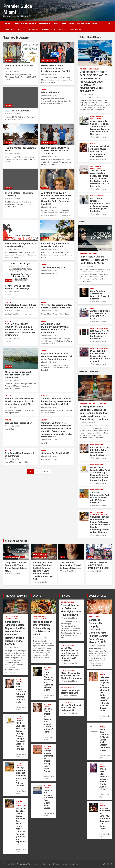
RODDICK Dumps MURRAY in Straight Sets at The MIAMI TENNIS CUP (55, 151)
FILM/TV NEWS (68, 24)
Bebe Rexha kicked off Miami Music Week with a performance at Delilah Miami (100, 151)
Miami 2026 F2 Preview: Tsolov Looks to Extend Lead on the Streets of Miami (100, 356)
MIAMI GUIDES (47, 29)
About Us (63, 29)
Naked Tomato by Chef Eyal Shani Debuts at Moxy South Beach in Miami (43, 628)
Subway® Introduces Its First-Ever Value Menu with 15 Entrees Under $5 (100, 498)
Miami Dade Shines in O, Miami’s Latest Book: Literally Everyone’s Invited (105, 740)
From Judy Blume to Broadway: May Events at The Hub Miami (49, 681)
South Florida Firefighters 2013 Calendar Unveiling (20, 245)
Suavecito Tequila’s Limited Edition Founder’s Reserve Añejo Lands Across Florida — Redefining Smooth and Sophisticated (100, 525)
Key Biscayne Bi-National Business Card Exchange (17, 287)
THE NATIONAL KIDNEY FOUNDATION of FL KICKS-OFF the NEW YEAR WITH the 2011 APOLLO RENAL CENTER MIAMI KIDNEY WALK (20, 330)
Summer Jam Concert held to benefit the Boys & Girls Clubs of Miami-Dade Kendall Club (20, 401)
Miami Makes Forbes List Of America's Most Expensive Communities (19, 375)
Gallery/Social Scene (90, 37)
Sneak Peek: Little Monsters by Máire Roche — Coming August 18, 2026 (104, 779)
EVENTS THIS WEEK (86, 69)
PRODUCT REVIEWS (90, 372)
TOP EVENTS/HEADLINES (24, 24)
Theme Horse (47, 864)
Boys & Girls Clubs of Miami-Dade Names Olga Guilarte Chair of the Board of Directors (57, 356)
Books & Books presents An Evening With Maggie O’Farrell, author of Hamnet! (48, 720)
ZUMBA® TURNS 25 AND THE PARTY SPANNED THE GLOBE (100, 315)
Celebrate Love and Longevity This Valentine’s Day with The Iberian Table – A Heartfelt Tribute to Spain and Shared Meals (104, 694)
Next (46, 471)
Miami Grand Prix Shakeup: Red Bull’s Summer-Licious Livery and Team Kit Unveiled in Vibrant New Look (100, 128)
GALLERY (21, 29)
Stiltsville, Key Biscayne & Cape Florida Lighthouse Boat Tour (21, 306)
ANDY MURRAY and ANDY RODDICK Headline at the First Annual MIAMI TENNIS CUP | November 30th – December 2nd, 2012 (56, 198)
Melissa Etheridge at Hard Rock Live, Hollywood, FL (71, 708)
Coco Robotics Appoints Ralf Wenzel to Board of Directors (100, 295)
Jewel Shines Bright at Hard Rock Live (71, 692)
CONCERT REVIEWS (67, 602)
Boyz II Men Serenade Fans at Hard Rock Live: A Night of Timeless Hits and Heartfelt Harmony (70, 654)
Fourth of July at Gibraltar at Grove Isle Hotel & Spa (55, 245)
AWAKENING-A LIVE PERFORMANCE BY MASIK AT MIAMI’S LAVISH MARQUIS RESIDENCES (56, 328)
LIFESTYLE (44, 24)
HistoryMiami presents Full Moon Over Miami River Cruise (49, 799)
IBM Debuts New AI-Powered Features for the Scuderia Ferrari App (100, 335)
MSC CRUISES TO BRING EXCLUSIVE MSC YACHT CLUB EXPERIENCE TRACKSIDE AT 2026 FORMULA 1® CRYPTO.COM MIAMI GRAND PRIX (93, 82)
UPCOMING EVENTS (40, 619)
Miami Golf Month (50, 92)
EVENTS (8, 29)
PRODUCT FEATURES (16, 596)
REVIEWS (65, 596)
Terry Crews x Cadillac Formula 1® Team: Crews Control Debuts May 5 (94, 260)
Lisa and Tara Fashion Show (19, 423)
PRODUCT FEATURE (100, 404)
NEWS (56, 24)
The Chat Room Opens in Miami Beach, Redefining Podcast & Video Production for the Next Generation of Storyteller (100, 178)
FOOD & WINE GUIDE (40, 617)
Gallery (53, 60)
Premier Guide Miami (13, 72)
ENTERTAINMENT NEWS (87, 24)
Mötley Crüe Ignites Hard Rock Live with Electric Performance (71, 676)
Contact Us (76, 29)
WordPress (74, 864)
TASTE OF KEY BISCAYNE (17, 111)
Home (8, 24)
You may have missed (16, 541)
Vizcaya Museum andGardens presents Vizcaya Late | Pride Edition (48, 761)
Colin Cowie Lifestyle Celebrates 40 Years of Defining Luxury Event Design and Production (100, 205)
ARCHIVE (9, 60)
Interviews (33, 29)
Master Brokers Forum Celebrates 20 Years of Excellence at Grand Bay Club (56, 68)
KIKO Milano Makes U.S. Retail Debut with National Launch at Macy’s (100, 451)
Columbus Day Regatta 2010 (55, 453)
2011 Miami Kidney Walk (53, 267)
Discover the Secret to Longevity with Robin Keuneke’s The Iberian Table (105, 818)
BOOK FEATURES (97, 596)
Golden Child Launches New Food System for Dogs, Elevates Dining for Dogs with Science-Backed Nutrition (100, 474)
